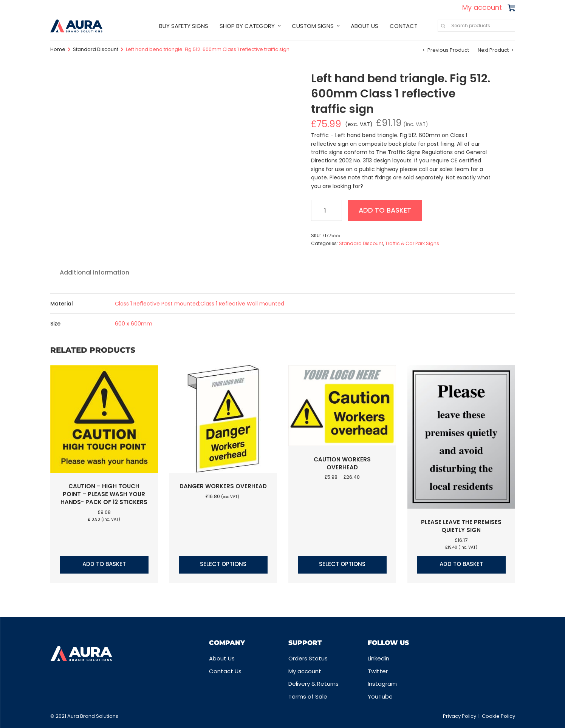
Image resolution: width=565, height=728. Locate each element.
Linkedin (378, 658)
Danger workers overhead (223, 486)
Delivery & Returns (313, 684)
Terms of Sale (308, 696)
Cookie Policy (498, 716)
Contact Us (225, 671)
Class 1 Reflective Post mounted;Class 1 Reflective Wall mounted (200, 304)
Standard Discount (96, 49)
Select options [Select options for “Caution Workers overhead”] (342, 564)
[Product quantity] (327, 210)
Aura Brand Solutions (93, 716)
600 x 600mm (134, 324)
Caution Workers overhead (342, 463)
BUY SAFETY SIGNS (184, 26)
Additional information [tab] (94, 272)
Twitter (378, 671)
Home (58, 49)
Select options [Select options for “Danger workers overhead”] (223, 564)
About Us (222, 658)
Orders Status (308, 658)
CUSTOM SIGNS (313, 26)
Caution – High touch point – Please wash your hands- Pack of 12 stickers (104, 494)
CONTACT (404, 26)
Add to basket (386, 210)
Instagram (382, 684)
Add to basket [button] (104, 564)
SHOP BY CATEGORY (247, 26)
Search (443, 26)
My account (482, 7)
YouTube (380, 696)
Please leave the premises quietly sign (461, 526)
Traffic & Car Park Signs (412, 243)
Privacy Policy (460, 716)
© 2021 (59, 716)
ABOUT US (365, 26)
